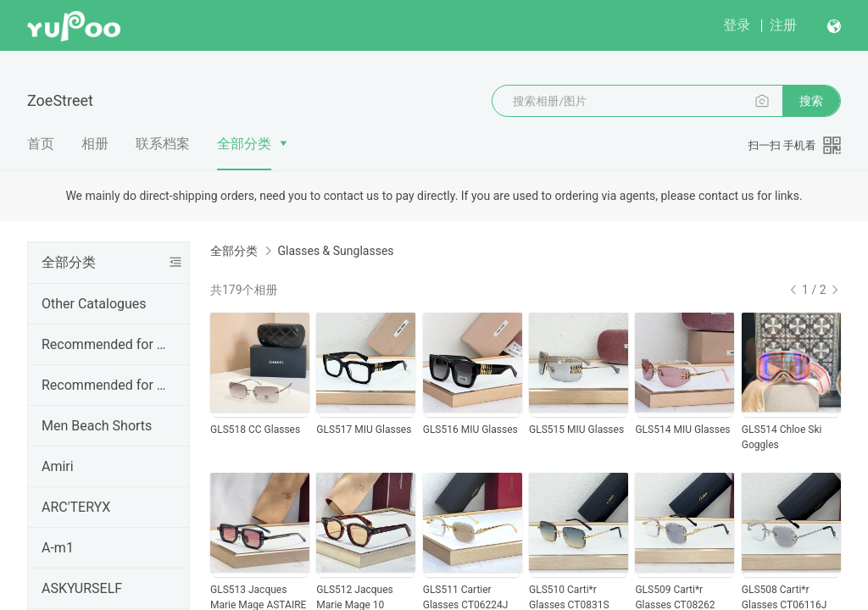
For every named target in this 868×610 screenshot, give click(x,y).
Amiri (58, 466)
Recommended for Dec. (105, 385)
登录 (737, 25)
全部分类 (244, 144)
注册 (783, 25)
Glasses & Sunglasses (335, 251)
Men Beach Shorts (97, 426)
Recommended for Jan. (105, 344)
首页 (41, 144)
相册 (95, 144)
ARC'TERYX (76, 507)
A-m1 (58, 548)
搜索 (811, 101)
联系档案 (163, 144)
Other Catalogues (94, 304)
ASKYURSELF (82, 588)
